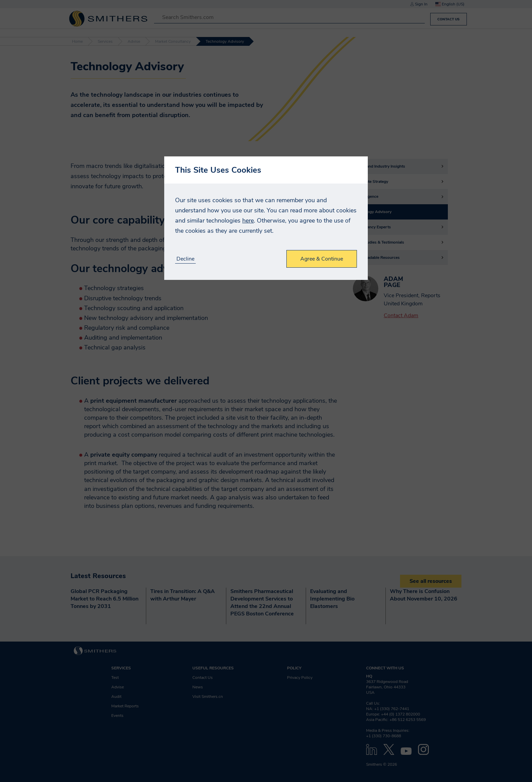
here (248, 221)
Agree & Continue (322, 259)
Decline (185, 259)
